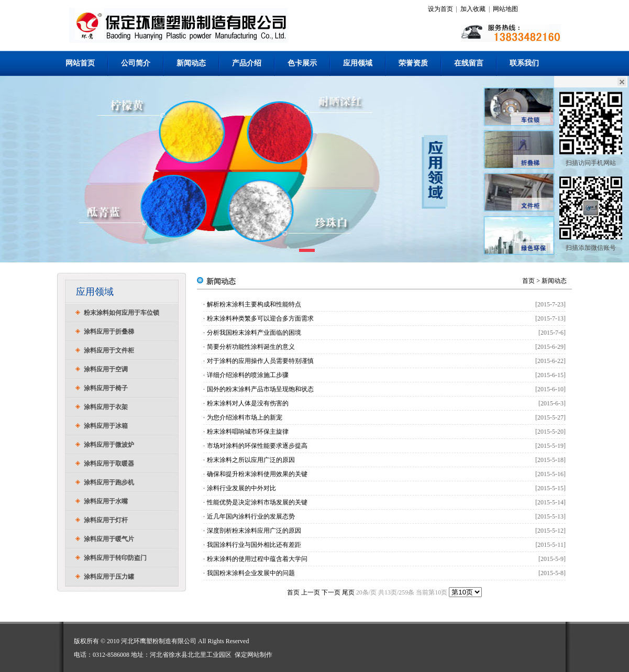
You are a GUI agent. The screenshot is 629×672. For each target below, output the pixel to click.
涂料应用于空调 (106, 369)
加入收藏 (473, 9)
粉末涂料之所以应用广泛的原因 (251, 460)
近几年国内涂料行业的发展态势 (251, 516)
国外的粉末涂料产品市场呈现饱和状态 (260, 389)
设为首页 (440, 9)
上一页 (311, 592)
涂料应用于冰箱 (106, 426)
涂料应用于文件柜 (109, 350)
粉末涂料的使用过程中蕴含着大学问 (257, 559)
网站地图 (505, 9)
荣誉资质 (413, 63)
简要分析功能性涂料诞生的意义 (251, 347)
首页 (528, 281)
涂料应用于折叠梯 (109, 332)
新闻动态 (191, 63)
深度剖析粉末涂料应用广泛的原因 (254, 531)
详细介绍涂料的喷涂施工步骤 (248, 375)
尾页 (348, 592)
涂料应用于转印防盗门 (115, 558)
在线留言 (469, 63)
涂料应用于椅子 (106, 388)
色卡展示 (302, 63)
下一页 (331, 592)
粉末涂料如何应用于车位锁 (122, 313)
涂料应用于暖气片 (109, 539)
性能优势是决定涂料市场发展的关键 (257, 502)
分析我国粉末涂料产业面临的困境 (254, 333)
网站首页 (80, 63)
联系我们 (524, 63)
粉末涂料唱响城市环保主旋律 (248, 432)
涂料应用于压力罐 (109, 577)
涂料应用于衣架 (106, 407)
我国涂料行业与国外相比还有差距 (254, 545)
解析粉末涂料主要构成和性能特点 (254, 304)
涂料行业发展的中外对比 (241, 488)
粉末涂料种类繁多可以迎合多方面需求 (260, 318)
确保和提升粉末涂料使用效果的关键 (257, 474)
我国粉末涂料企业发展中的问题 (251, 573)
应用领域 (358, 63)
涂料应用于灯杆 (106, 520)
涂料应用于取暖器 (109, 464)
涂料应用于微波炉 (109, 445)
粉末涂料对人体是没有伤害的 (248, 403)
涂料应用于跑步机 (109, 482)
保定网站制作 (253, 655)
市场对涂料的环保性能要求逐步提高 (257, 446)
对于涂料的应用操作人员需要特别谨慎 (260, 361)
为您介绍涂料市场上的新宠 (245, 417)
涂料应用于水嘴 (106, 501)
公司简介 (136, 63)
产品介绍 (247, 63)
